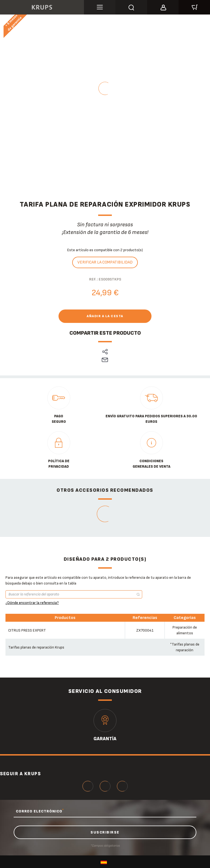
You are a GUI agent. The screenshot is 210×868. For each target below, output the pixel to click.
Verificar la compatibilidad (105, 262)
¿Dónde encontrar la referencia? (32, 603)
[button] (163, 7)
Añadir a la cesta (105, 316)
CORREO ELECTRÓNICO (40, 811)
